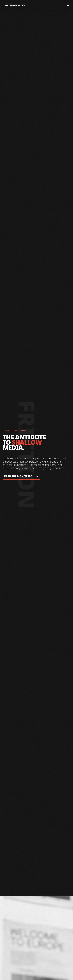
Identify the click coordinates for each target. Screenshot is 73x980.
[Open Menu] (68, 5)
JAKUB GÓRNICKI (14, 5)
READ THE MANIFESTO (21, 476)
